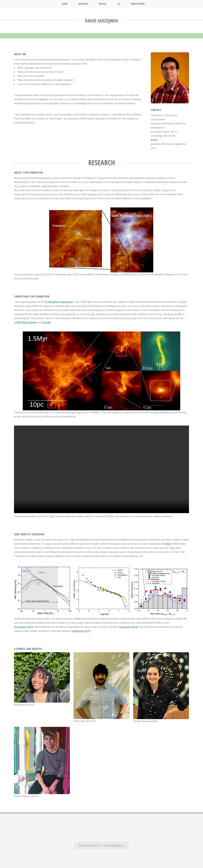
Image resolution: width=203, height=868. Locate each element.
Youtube (46, 322)
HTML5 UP (118, 846)
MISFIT (169, 544)
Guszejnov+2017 (81, 631)
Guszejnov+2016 (24, 627)
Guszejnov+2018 (128, 627)
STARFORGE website (25, 322)
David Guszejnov (101, 21)
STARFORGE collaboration (59, 302)
